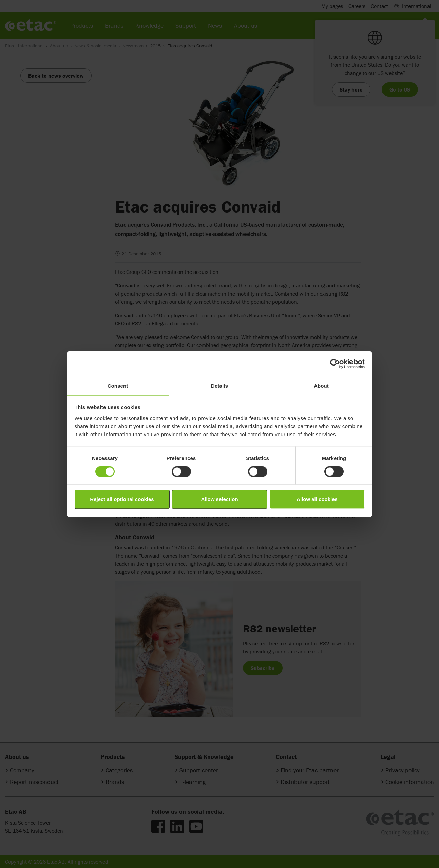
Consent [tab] (118, 386)
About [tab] (321, 386)
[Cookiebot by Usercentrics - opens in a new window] (335, 364)
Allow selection (219, 499)
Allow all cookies (317, 499)
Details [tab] (220, 386)
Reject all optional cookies (122, 499)
